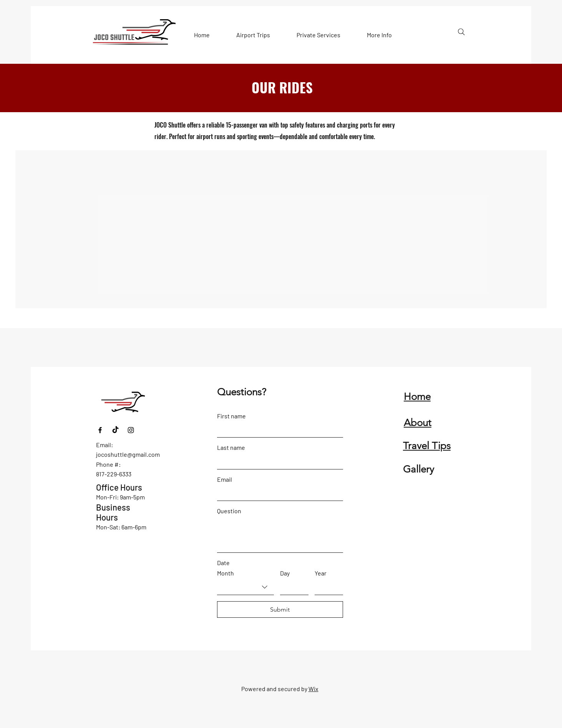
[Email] (278, 493)
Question (229, 511)
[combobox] (245, 587)
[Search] (461, 32)
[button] (253, 35)
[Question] (280, 535)
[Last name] (278, 461)
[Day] (292, 587)
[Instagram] (131, 430)
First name (231, 416)
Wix (313, 689)
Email (225, 479)
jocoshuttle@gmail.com (128, 454)
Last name (231, 447)
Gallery (419, 469)
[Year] (327, 587)
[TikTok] (115, 430)
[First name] (278, 430)
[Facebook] (100, 430)
